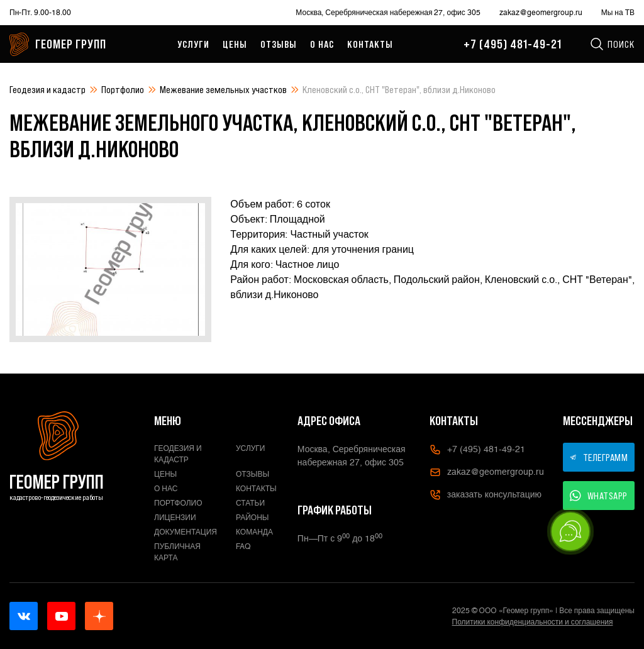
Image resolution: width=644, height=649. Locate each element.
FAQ (243, 546)
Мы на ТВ (618, 13)
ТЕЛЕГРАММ (599, 457)
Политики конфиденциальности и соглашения (533, 622)
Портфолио (123, 89)
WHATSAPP (599, 496)
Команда (254, 532)
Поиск (612, 44)
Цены (235, 44)
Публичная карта (177, 552)
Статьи (250, 503)
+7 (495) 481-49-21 (513, 44)
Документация (186, 532)
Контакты (370, 44)
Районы (252, 518)
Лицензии (175, 518)
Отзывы (279, 44)
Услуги (193, 44)
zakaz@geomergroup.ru (541, 13)
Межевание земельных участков (223, 89)
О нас (322, 44)
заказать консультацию (486, 495)
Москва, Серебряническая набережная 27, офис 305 (388, 13)
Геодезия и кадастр (47, 89)
